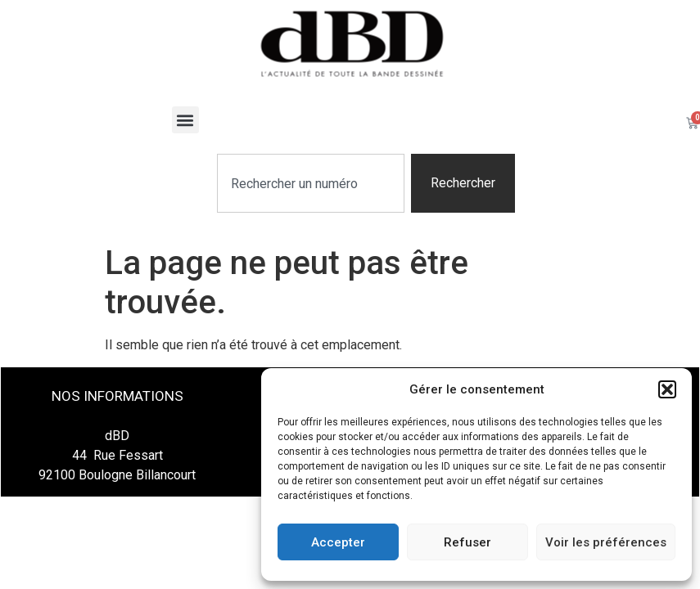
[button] (667, 389)
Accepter (338, 542)
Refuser (467, 542)
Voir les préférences (606, 542)
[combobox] (311, 183)
